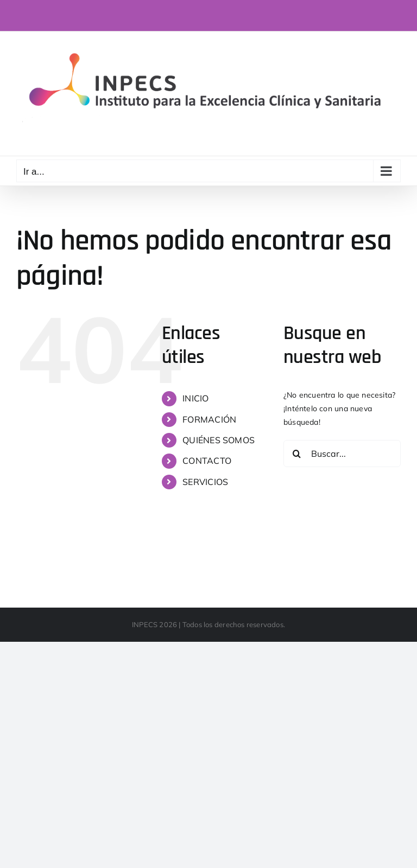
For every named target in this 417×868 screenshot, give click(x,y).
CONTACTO (207, 461)
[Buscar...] (342, 454)
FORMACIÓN (209, 419)
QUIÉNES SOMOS (219, 440)
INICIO (195, 398)
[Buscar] (297, 454)
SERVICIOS (205, 482)
